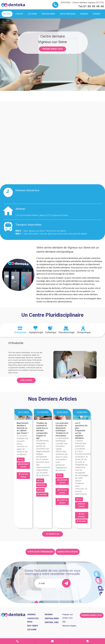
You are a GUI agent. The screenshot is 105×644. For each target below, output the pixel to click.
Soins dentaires (82, 515)
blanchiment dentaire (24, 466)
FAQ (64, 622)
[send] (66, 583)
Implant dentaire (82, 505)
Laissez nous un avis (68, 552)
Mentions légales (69, 626)
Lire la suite (26, 380)
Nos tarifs (33, 626)
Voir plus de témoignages (40, 552)
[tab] (20, 330)
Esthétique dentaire (24, 476)
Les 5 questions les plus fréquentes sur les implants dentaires (81, 431)
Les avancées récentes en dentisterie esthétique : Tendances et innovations (62, 429)
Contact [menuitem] (97, 14)
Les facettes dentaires (63, 502)
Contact (18, 641)
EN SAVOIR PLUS (52, 534)
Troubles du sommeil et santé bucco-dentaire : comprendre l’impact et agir (42, 431)
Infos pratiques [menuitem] (68, 14)
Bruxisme (42, 485)
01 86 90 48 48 (94, 6)
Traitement (43, 495)
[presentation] (20, 330)
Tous (22, 460)
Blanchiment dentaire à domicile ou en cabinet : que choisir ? (23, 428)
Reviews (49, 615)
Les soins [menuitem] (32, 14)
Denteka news (52, 618)
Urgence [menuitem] (84, 14)
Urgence (88, 641)
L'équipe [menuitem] (19, 14)
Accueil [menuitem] (7, 14)
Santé (41, 490)
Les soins (32, 630)
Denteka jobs (52, 622)
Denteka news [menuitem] (48, 14)
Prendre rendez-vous (52, 49)
